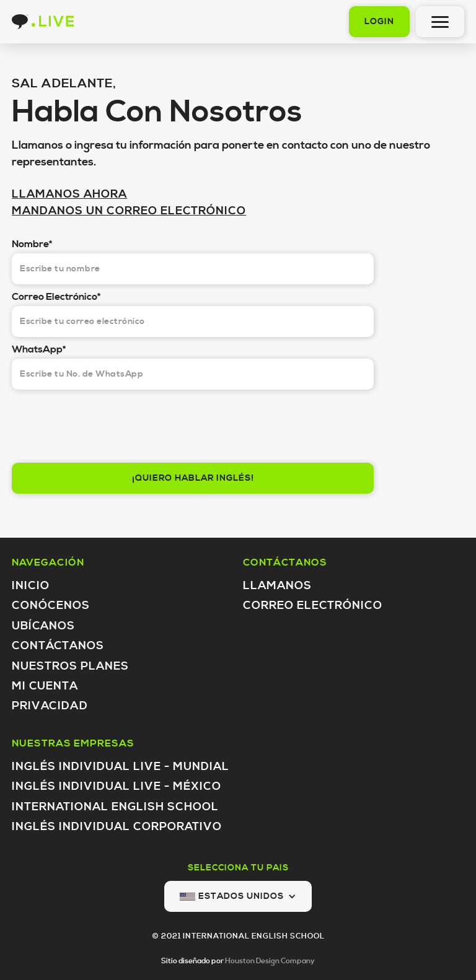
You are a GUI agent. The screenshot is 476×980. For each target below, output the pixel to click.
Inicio (31, 586)
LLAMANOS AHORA (69, 194)
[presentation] (106, 423)
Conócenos (51, 606)
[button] (238, 896)
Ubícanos (43, 626)
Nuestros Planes (70, 666)
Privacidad (50, 706)
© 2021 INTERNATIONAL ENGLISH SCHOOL (238, 936)
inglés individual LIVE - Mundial (121, 767)
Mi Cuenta (45, 686)
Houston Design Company (270, 961)
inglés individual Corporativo (117, 827)
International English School (115, 807)
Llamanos (277, 586)
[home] (43, 22)
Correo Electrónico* (56, 297)
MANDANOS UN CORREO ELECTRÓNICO (129, 211)
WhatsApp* (39, 349)
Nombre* (32, 244)
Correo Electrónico (313, 606)
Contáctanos (58, 646)
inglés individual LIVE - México (117, 786)
